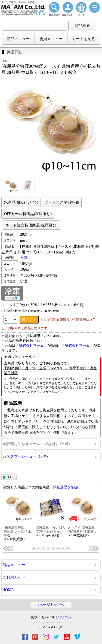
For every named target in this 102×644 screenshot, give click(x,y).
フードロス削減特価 (62, 202)
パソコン (64, 617)
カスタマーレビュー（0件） (26, 456)
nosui (5, 61)
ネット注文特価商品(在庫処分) (31, 225)
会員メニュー (51, 39)
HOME (8, 590)
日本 (24, 258)
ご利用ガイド (14, 577)
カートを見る (84, 39)
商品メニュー (18, 39)
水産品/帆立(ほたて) (21, 202)
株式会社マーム (31, 346)
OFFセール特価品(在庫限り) (28, 214)
